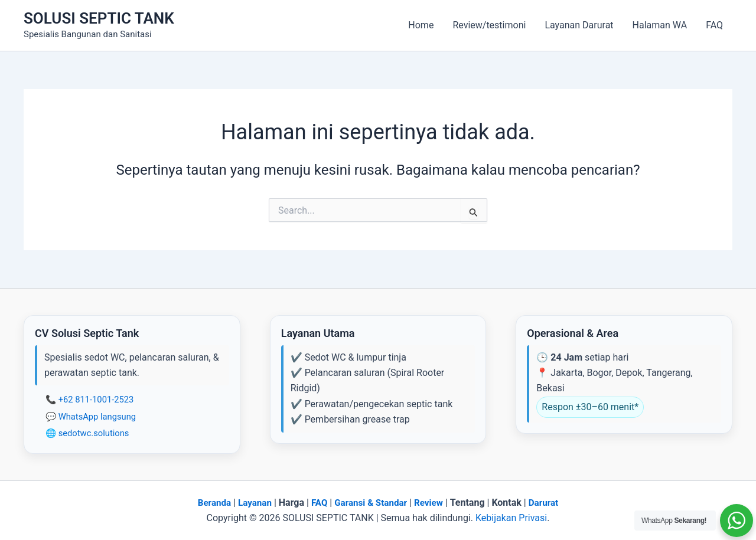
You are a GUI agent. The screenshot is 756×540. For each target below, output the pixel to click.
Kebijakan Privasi (511, 518)
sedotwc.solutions (94, 433)
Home (421, 25)
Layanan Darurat (579, 25)
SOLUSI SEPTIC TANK (99, 18)
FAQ (714, 25)
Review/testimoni (489, 25)
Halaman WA (660, 25)
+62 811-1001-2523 (96, 400)
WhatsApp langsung (97, 417)
